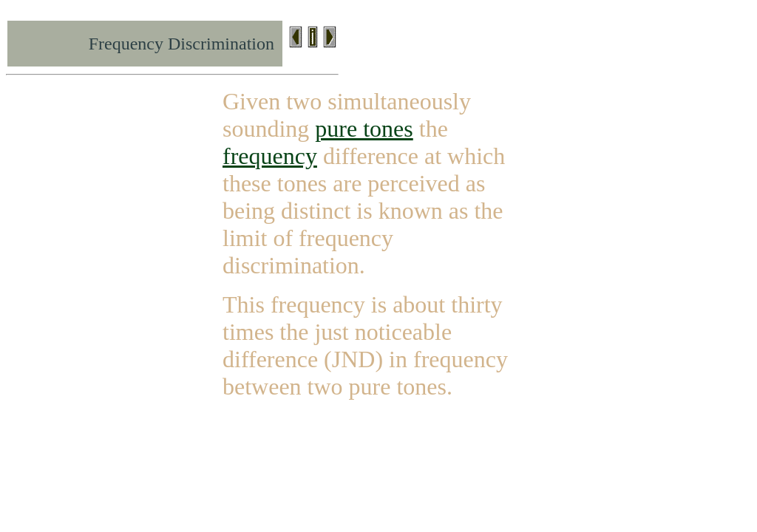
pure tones (364, 129)
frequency (270, 156)
